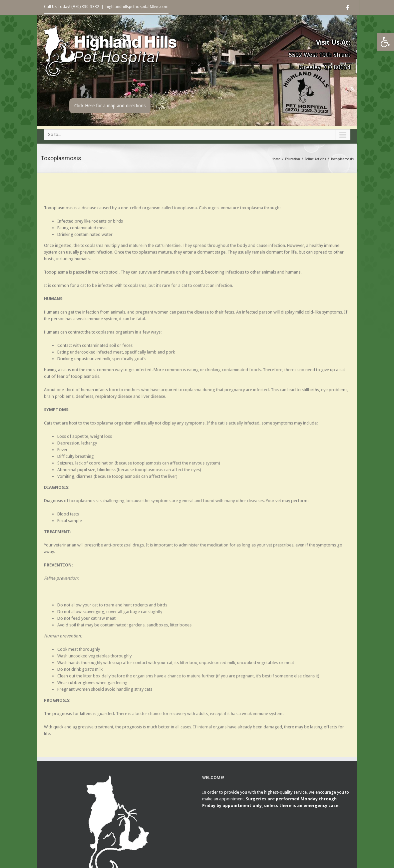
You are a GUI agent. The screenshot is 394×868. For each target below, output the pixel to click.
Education (293, 159)
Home (276, 159)
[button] (385, 42)
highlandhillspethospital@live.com (137, 7)
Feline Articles (315, 159)
